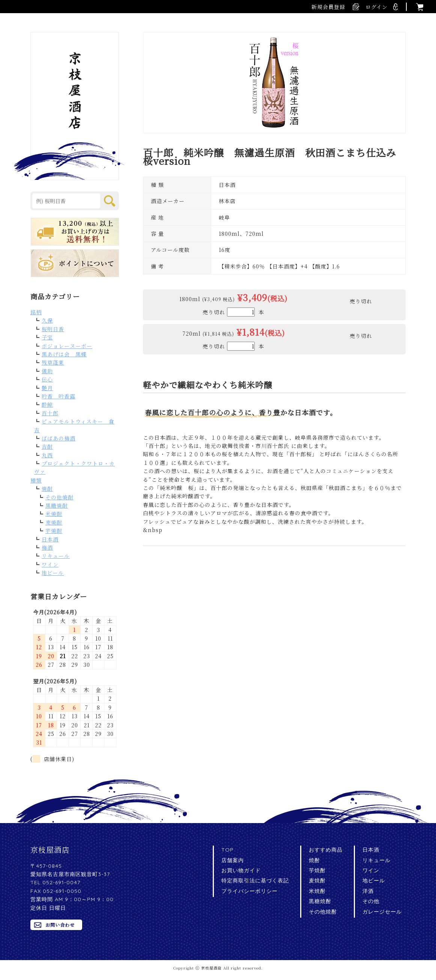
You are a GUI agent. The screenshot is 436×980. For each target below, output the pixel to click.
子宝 (47, 337)
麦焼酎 (54, 522)
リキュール (56, 556)
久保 (47, 320)
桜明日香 (53, 329)
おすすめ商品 (326, 850)
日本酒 (50, 539)
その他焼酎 (59, 497)
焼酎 (47, 488)
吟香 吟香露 (59, 396)
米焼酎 (54, 514)
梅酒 (47, 547)
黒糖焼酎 (57, 505)
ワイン (50, 564)
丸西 (47, 455)
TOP (228, 850)
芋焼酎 (54, 531)
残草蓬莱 (53, 362)
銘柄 (36, 312)
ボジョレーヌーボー (67, 346)
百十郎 (50, 413)
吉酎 (47, 446)
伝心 (47, 379)
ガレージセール (382, 912)
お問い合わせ (60, 925)
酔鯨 (47, 404)
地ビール (53, 573)
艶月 (47, 388)
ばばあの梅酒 (59, 438)
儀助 (47, 371)
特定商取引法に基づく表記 (255, 880)
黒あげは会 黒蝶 (64, 354)
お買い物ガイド (241, 870)
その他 (371, 901)
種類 (36, 480)
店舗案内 (233, 860)
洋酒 (368, 891)
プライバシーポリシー (250, 891)
